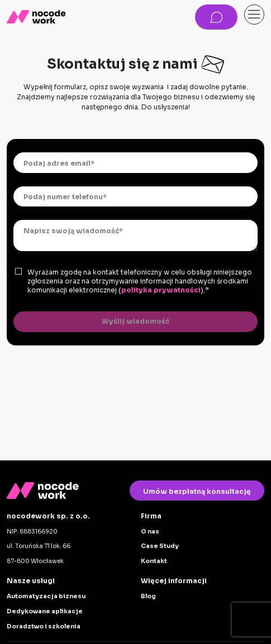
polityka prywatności (161, 290)
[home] (36, 17)
